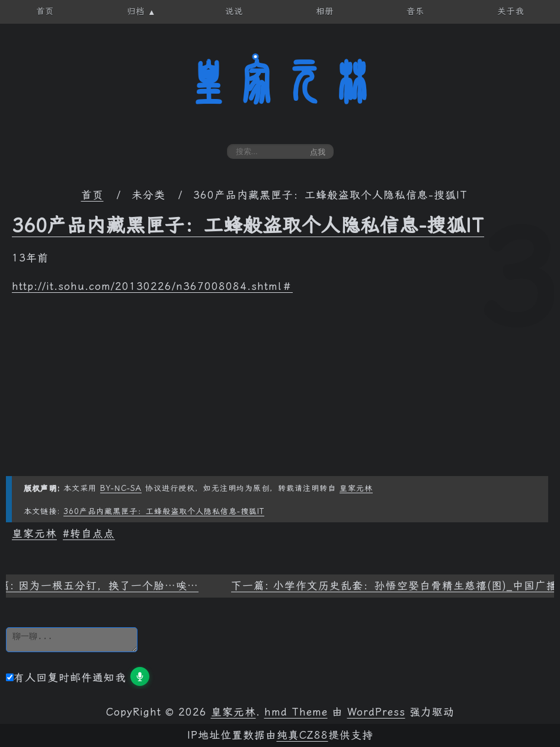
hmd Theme (296, 712)
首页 (92, 195)
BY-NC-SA (121, 488)
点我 (318, 152)
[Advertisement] (280, 393)
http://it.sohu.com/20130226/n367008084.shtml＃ (152, 286)
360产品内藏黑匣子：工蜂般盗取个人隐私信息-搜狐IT (248, 225)
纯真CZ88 (303, 735)
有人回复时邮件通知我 (66, 678)
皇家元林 (280, 82)
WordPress (376, 712)
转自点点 (92, 534)
